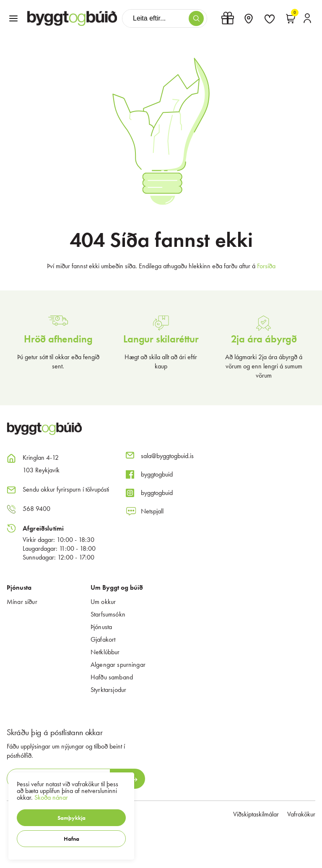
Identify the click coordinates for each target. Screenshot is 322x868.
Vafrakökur (301, 814)
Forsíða (266, 266)
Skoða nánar (51, 797)
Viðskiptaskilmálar (256, 814)
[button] (71, 818)
